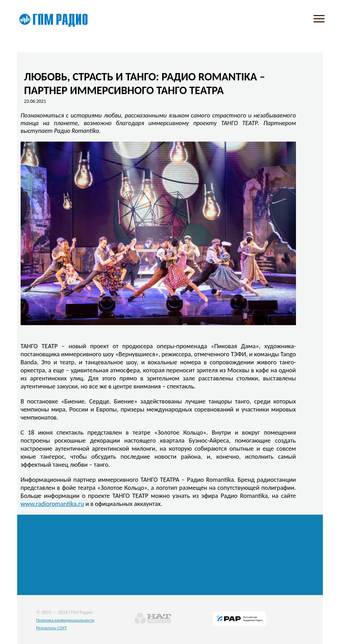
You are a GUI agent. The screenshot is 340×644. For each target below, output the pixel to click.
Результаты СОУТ (51, 628)
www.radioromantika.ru (52, 504)
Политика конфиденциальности (65, 620)
